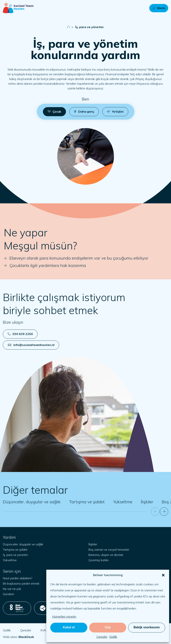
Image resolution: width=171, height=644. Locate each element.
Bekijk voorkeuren (147, 627)
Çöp (108, 627)
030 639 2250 (20, 334)
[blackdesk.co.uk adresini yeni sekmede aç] (26, 637)
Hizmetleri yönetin (64, 616)
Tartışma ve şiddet (87, 502)
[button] (163, 575)
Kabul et (69, 627)
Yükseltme (123, 502)
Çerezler (102, 637)
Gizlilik (113, 637)
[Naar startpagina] (68, 27)
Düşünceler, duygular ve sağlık (32, 502)
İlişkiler (147, 502)
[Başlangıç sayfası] (18, 8)
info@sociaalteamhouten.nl (31, 345)
